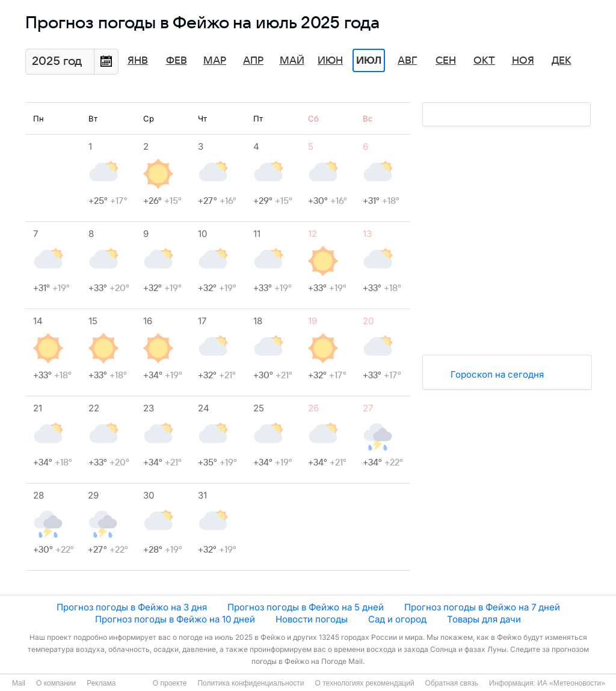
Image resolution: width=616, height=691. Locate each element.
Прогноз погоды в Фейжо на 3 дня (132, 607)
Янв (138, 61)
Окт (484, 61)
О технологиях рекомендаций (364, 683)
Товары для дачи (484, 619)
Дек (562, 61)
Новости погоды (312, 619)
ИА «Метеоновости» (571, 683)
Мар (215, 61)
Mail (19, 683)
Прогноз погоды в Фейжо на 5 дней (306, 607)
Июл (369, 61)
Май (292, 61)
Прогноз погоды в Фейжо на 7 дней (482, 607)
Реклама (101, 683)
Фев (177, 61)
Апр (253, 61)
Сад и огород (397, 619)
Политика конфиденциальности (251, 683)
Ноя (523, 61)
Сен (446, 61)
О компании (56, 683)
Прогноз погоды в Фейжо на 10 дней (175, 619)
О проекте (170, 683)
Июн (330, 61)
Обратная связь (452, 683)
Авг (407, 61)
